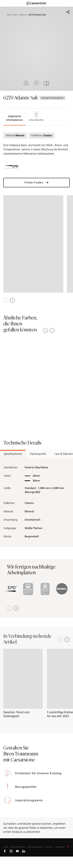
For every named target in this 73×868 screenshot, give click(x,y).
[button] (12, 300)
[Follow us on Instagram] (11, 851)
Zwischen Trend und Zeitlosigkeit (16, 714)
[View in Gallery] (33, 244)
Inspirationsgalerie (29, 800)
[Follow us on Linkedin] (24, 851)
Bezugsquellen (26, 787)
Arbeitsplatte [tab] (36, 117)
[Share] (68, 12)
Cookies (6, 847)
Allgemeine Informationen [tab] (15, 118)
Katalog (23, 15)
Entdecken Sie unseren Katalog (39, 773)
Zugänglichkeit (60, 847)
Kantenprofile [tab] (38, 454)
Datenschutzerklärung (18, 847)
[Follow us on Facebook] (5, 851)
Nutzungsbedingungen (35, 847)
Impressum (49, 847)
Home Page (12, 15)
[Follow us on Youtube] (17, 851)
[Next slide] (67, 640)
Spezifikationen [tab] (13, 454)
